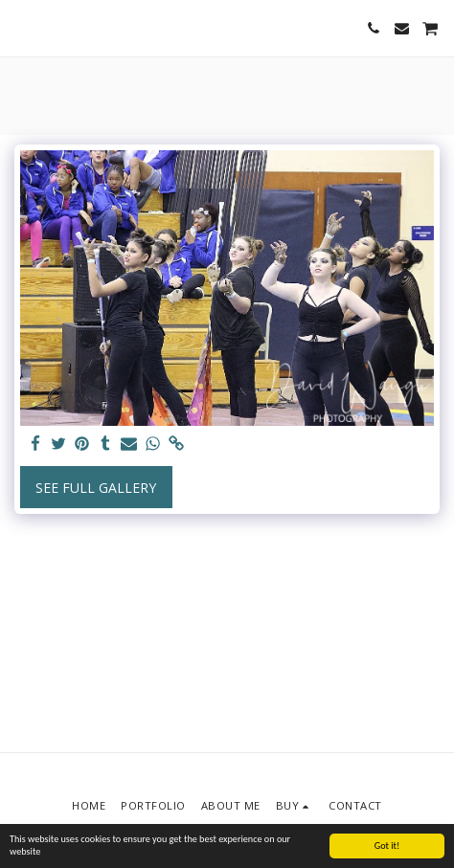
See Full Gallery (96, 488)
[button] (21, 27)
